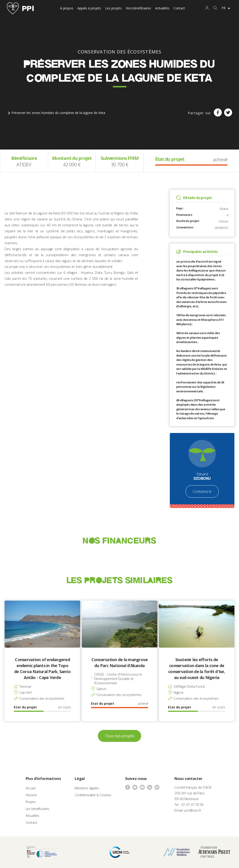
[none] (226, 8)
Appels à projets (89, 8)
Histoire (31, 795)
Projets (31, 802)
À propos (67, 8)
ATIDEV (24, 165)
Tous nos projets (119, 736)
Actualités (162, 8)
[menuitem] (226, 8)
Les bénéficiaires (38, 809)
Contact (179, 8)
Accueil (31, 788)
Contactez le (202, 491)
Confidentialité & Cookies (93, 795)
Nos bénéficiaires (138, 8)
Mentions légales (87, 788)
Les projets (113, 8)
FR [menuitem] (224, 8)
